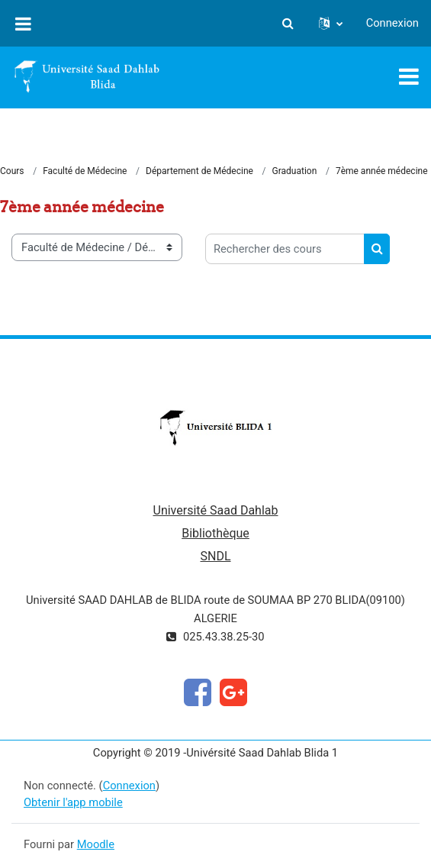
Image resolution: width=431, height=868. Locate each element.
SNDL (215, 556)
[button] (288, 23)
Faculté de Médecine (85, 171)
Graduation (295, 171)
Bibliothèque (215, 533)
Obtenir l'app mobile (73, 802)
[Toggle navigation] (409, 76)
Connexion (392, 23)
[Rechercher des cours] (285, 249)
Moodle (96, 844)
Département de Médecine (199, 171)
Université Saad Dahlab (216, 510)
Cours (12, 171)
